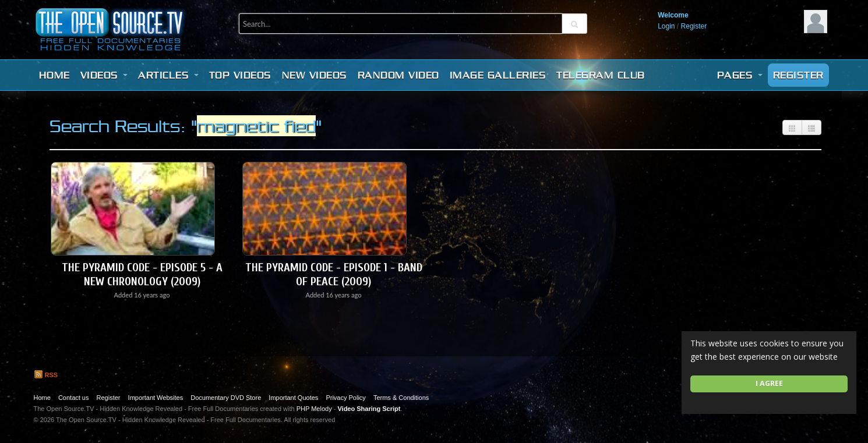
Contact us (74, 398)
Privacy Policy (345, 398)
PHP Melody (314, 409)
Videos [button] (104, 75)
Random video (398, 75)
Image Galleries (498, 75)
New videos (315, 75)
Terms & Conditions (401, 398)
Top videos (240, 75)
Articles (168, 75)
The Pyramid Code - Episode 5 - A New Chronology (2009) (142, 274)
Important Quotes (293, 398)
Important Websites (156, 398)
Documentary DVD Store (226, 398)
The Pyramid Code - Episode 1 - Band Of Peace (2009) (334, 274)
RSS (46, 375)
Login (666, 26)
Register (694, 26)
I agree (769, 383)
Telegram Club (601, 75)
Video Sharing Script (369, 409)
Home (54, 75)
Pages (740, 75)
